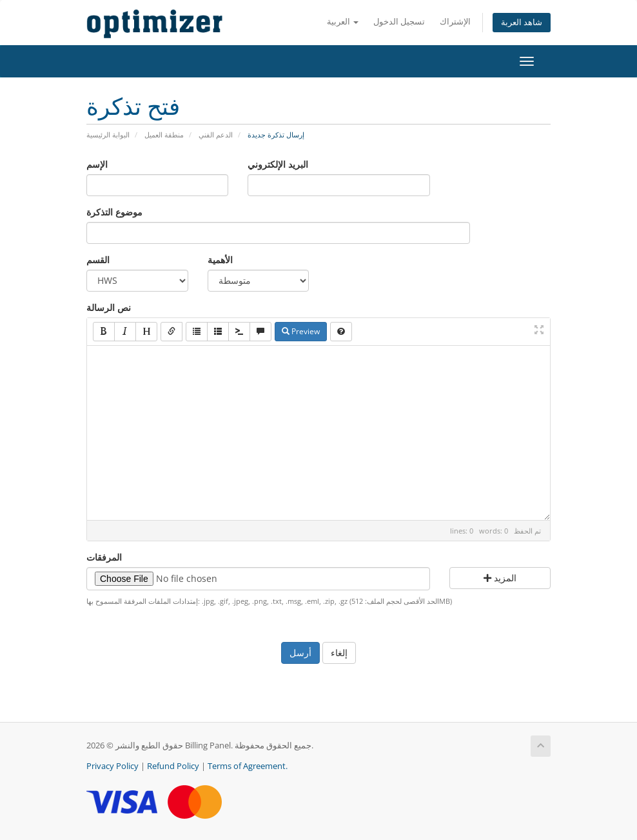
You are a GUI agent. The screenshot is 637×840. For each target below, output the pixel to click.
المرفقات (104, 557)
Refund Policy (173, 766)
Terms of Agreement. (248, 766)
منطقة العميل (164, 135)
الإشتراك (455, 22)
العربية (343, 22)
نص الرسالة (109, 307)
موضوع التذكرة (114, 212)
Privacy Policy (113, 766)
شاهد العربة (522, 22)
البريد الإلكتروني (278, 164)
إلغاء (339, 653)
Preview (301, 331)
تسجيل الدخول (399, 22)
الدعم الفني (216, 135)
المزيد (500, 578)
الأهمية (220, 260)
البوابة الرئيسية (108, 135)
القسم (98, 260)
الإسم (97, 164)
